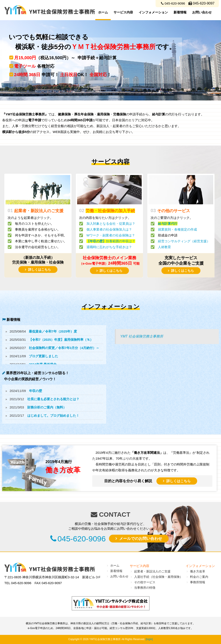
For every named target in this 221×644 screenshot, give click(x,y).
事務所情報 (198, 582)
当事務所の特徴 (145, 588)
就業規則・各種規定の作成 (177, 229)
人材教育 (164, 247)
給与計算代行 (168, 224)
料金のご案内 (199, 577)
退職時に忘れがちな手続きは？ (109, 247)
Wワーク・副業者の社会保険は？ (111, 235)
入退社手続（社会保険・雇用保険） (158, 577)
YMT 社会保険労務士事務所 (142, 336)
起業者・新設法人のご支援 (152, 571)
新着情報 (180, 12)
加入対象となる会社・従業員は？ (111, 224)
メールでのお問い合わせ (144, 539)
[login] (149, 639)
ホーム (103, 12)
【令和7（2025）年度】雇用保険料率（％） (61, 340)
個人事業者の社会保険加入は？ (109, 229)
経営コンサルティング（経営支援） (184, 241)
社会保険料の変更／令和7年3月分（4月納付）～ (64, 348)
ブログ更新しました (43, 356)
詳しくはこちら (40, 270)
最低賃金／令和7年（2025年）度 (53, 331)
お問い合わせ (202, 12)
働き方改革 (198, 571)
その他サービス (145, 582)
